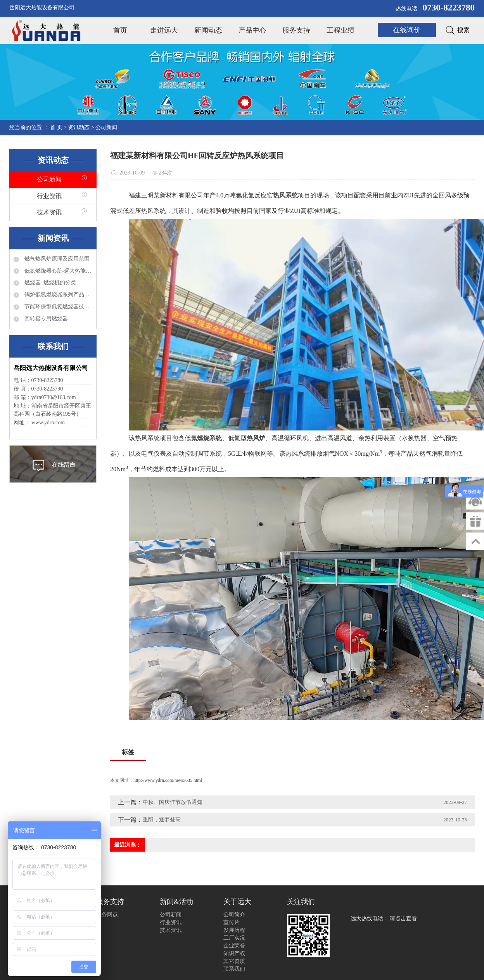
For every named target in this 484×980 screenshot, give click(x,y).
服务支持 (296, 30)
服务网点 (107, 915)
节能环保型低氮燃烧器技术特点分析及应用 (58, 307)
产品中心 (252, 30)
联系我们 (234, 969)
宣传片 (232, 922)
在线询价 (407, 30)
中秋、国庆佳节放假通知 (173, 802)
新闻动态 (208, 30)
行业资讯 (49, 196)
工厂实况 (234, 938)
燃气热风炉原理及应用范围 (56, 259)
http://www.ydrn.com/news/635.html (168, 780)
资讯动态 (79, 127)
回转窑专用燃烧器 (45, 319)
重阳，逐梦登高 (162, 820)
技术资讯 (49, 212)
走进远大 (164, 30)
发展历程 (234, 930)
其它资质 (234, 961)
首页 (120, 30)
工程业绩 (341, 30)
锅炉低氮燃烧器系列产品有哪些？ (58, 295)
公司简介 (234, 915)
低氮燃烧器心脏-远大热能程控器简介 (58, 271)
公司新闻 (106, 127)
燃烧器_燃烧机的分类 (49, 283)
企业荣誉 (234, 946)
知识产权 (234, 953)
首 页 (56, 127)
